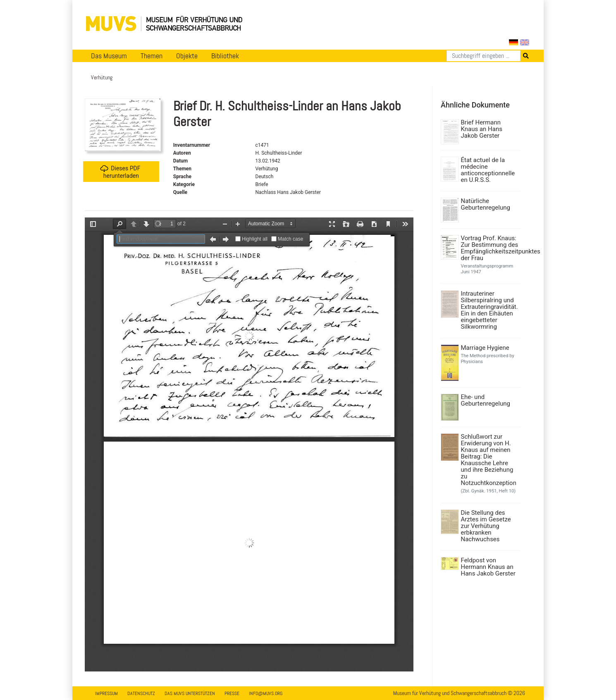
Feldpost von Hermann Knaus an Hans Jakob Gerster (488, 567)
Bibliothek (225, 56)
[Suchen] (483, 56)
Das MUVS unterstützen (190, 693)
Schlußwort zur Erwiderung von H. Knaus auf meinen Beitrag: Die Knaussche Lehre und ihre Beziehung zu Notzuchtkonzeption (489, 460)
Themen (152, 56)
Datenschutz (141, 693)
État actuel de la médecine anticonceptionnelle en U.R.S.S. (488, 170)
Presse (232, 693)
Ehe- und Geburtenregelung (486, 400)
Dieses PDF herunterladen (120, 172)
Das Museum (109, 56)
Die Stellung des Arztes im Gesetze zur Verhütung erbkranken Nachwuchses (486, 526)
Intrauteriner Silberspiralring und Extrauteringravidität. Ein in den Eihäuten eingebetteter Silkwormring (489, 310)
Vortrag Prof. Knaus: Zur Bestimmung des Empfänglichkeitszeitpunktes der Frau (490, 248)
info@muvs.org (266, 693)
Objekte (187, 56)
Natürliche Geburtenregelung (486, 204)
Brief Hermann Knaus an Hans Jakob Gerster (482, 129)
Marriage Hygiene (485, 348)
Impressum (106, 693)
